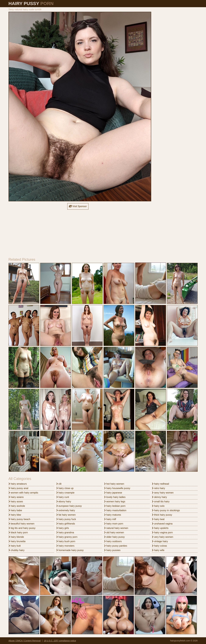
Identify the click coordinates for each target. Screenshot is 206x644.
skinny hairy (159, 497)
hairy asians (16, 497)
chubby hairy (17, 550)
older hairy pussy (114, 537)
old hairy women (114, 532)
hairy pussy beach (19, 519)
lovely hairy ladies (115, 497)
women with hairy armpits (23, 493)
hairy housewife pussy (117, 488)
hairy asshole (17, 506)
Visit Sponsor (78, 206)
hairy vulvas (159, 546)
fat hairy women (66, 515)
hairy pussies (112, 550)
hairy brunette (17, 541)
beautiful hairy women (21, 524)
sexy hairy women (163, 493)
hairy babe (15, 510)
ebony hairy (64, 502)
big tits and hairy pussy (22, 528)
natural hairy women (116, 528)
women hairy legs (115, 502)
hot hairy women (114, 484)
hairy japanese (113, 493)
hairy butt (15, 546)
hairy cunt (63, 497)
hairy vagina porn (162, 532)
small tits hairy (161, 502)
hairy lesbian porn (115, 506)
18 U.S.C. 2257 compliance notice (60, 641)
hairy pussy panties (116, 546)
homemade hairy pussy (70, 550)
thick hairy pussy (162, 515)
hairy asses (16, 502)
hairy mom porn (114, 524)
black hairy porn (18, 532)
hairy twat (158, 519)
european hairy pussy (69, 506)
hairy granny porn (67, 537)
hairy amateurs (18, 484)
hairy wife (158, 550)
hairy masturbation (115, 510)
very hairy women (163, 537)
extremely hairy (66, 510)
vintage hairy (160, 541)
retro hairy (158, 488)
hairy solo (158, 506)
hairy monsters (65, 546)
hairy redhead (160, 484)
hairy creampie (65, 493)
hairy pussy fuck (66, 519)
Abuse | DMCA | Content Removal (25, 641)
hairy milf (110, 519)
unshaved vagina (162, 524)
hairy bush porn (66, 541)
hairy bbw (15, 515)
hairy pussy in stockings (166, 510)
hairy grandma (65, 532)
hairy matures (113, 515)
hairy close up (65, 488)
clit (59, 484)
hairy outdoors (113, 541)
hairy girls (63, 528)
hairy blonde (16, 537)
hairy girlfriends (66, 524)
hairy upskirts (160, 528)
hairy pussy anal (18, 488)
